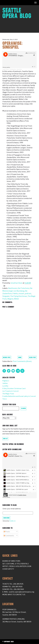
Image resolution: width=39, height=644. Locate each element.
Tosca (4, 399)
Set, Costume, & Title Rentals (16, 564)
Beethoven (13, 288)
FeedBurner (12, 521)
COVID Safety (8, 569)
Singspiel (6, 296)
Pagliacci (6, 381)
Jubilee (5, 383)
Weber (17, 299)
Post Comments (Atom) (22, 361)
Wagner (10, 299)
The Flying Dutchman (19, 296)
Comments (9, 536)
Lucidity (5, 386)
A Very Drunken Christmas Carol (14, 389)
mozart (21, 294)
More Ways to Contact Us (14, 595)
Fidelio (15, 294)
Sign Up (5, 439)
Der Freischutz (23, 288)
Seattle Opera (6, 70)
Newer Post (7, 357)
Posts (7, 532)
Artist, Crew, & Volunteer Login (17, 566)
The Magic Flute (8, 394)
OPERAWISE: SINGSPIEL (16, 70)
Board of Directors (11, 561)
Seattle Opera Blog (17, 13)
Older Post (33, 357)
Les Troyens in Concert (11, 391)
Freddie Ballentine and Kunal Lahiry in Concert (19, 396)
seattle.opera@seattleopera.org (21, 592)
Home (20, 357)
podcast (28, 294)
